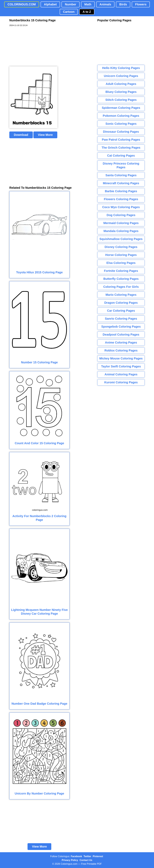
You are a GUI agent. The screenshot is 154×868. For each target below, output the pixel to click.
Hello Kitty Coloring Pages (121, 68)
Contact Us (86, 860)
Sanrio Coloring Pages (121, 319)
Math (88, 4)
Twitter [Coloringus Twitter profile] (87, 856)
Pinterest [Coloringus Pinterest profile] (98, 856)
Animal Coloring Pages (121, 374)
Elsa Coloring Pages (121, 263)
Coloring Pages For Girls (121, 287)
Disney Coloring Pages (121, 247)
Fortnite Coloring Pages (121, 271)
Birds (123, 4)
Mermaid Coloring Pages (121, 223)
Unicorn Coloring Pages (121, 76)
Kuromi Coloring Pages (121, 382)
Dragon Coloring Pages (121, 303)
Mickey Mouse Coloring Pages (121, 358)
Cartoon (69, 12)
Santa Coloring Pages (121, 175)
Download (21, 135)
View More (45, 135)
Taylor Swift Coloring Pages (121, 366)
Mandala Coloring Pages (121, 231)
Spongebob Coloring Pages (121, 327)
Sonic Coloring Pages (121, 124)
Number (71, 4)
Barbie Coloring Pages (121, 191)
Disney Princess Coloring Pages (121, 165)
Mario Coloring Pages (121, 295)
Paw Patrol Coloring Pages (121, 140)
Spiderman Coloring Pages (121, 108)
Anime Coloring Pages (121, 342)
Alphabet (50, 4)
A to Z (87, 12)
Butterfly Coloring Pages (121, 279)
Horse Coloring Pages (121, 255)
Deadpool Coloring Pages (121, 335)
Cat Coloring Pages (121, 156)
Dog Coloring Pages (121, 215)
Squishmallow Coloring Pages (121, 239)
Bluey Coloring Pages (121, 92)
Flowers (141, 4)
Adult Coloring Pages (121, 84)
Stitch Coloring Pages (121, 100)
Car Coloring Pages (121, 311)
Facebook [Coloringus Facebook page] (76, 856)
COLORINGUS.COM (22, 4)
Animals (105, 4)
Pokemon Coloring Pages (121, 116)
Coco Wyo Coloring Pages (121, 207)
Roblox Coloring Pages (121, 350)
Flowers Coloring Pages (121, 199)
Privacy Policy (70, 860)
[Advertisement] (32, 47)
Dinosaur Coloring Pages (121, 132)
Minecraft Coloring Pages (121, 183)
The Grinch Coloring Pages (121, 148)
